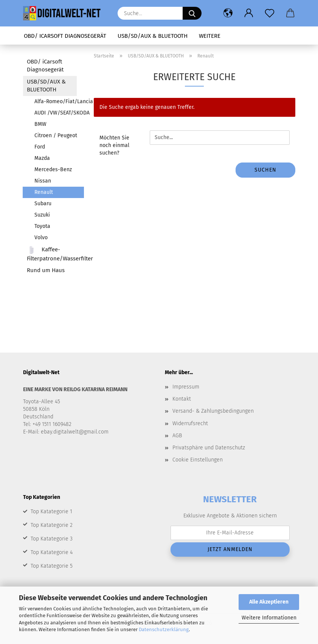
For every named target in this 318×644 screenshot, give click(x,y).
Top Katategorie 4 (52, 552)
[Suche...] (192, 13)
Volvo (41, 238)
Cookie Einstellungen (198, 460)
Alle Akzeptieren (269, 602)
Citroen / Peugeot (56, 135)
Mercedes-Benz (53, 170)
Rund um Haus (46, 270)
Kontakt (182, 399)
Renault (44, 192)
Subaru (43, 204)
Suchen (265, 170)
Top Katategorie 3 (52, 539)
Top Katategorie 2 (52, 525)
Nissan (43, 181)
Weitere (210, 36)
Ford (40, 147)
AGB (177, 436)
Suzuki (42, 215)
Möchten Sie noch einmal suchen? (114, 145)
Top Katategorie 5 (52, 566)
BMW (40, 124)
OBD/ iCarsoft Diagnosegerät (65, 36)
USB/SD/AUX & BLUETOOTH (153, 36)
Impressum (186, 387)
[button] (228, 13)
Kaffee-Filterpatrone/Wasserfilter (52, 254)
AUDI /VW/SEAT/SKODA (59, 113)
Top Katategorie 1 (51, 512)
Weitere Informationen (269, 618)
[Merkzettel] (270, 13)
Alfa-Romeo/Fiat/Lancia (59, 101)
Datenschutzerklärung (164, 629)
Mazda (42, 158)
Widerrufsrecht (190, 423)
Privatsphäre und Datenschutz (209, 448)
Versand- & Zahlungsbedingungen (213, 411)
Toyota (42, 226)
